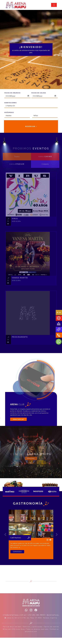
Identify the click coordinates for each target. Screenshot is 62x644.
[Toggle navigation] (54, 5)
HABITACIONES (11, 103)
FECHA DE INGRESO (12, 93)
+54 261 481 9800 (36, 621)
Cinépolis (45, 170)
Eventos (31, 464)
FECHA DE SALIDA (39, 93)
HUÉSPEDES (9, 113)
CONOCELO (17, 552)
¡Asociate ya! (18, 419)
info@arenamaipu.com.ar (14, 621)
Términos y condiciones (32, 632)
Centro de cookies (51, 632)
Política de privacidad (12, 632)
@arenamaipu (53, 621)
